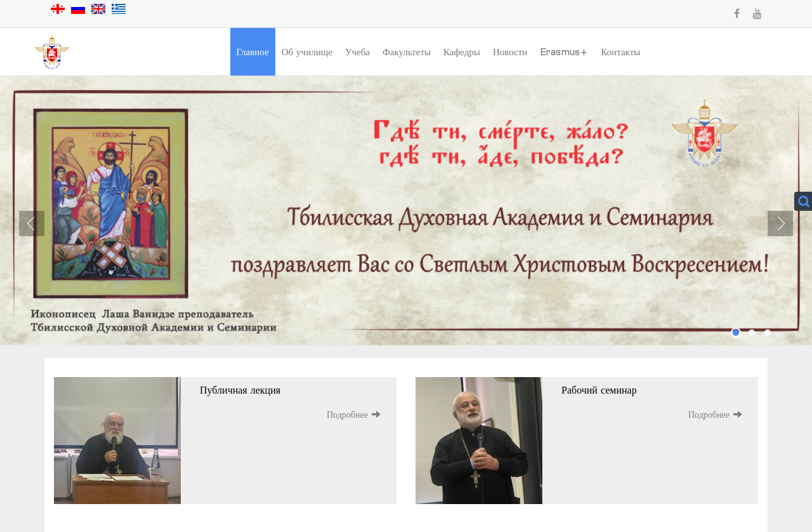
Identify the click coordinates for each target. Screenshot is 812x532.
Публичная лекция (240, 390)
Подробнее (347, 414)
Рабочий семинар (599, 390)
